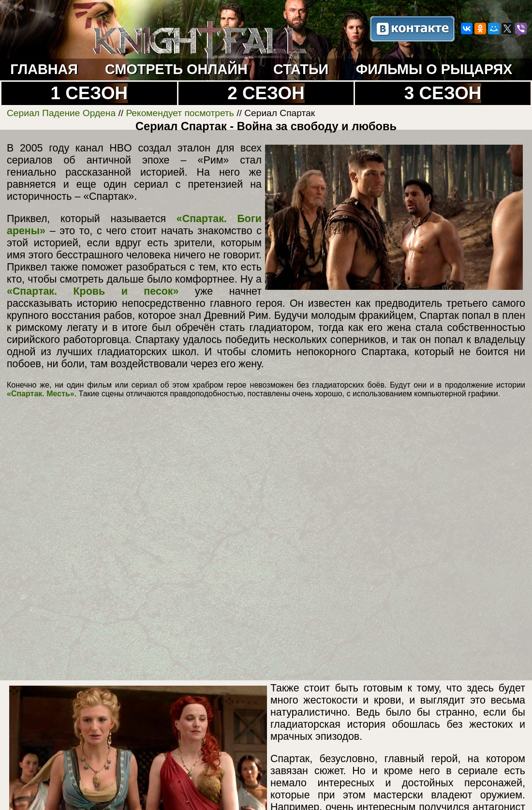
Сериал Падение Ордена (61, 113)
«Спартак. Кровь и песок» (93, 291)
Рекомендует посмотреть (180, 113)
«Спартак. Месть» (41, 394)
